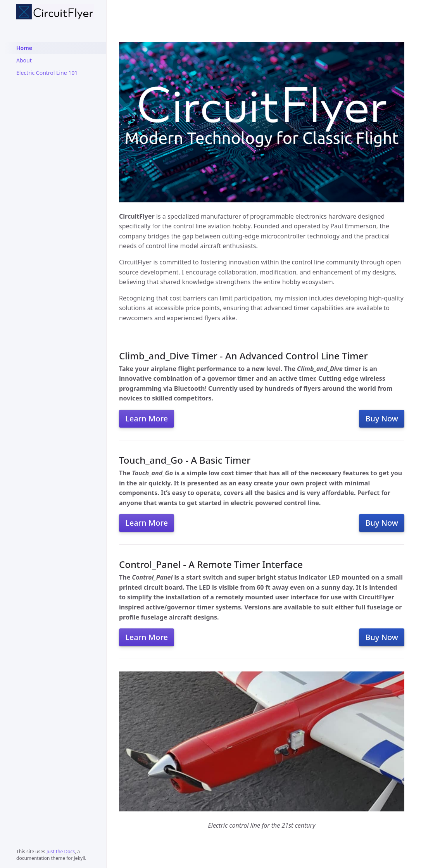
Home (24, 48)
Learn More (147, 418)
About (24, 60)
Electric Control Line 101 (47, 73)
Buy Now (382, 418)
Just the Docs (61, 852)
